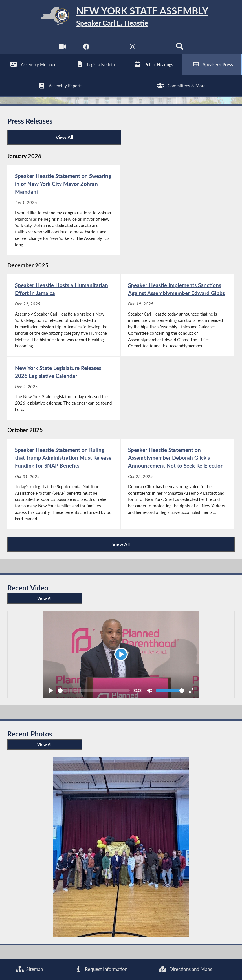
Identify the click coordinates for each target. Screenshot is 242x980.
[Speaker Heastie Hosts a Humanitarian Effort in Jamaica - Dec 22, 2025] (64, 315)
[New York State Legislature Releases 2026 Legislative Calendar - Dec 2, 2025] (64, 388)
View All (42, 139)
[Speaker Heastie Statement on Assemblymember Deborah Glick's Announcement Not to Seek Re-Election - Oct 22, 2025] (177, 484)
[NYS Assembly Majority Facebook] (86, 48)
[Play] (121, 654)
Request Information (101, 969)
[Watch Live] (62, 48)
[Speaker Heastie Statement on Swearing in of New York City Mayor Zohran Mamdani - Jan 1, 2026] (64, 210)
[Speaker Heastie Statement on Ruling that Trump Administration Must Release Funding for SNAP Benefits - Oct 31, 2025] (64, 484)
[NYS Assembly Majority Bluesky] (156, 48)
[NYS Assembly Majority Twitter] (109, 48)
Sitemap (29, 969)
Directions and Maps (185, 969)
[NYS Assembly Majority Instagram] (133, 48)
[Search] (180, 48)
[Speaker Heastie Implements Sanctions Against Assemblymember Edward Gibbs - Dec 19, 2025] (177, 315)
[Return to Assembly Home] (121, 17)
